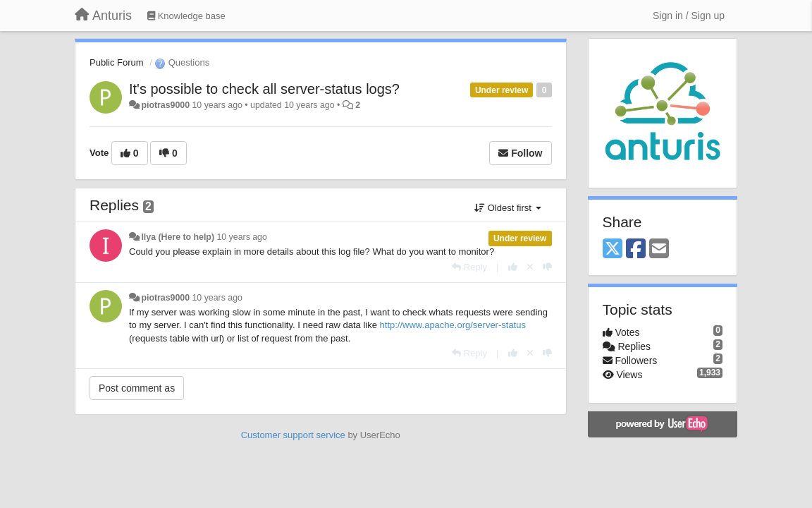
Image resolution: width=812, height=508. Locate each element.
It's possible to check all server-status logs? (264, 89)
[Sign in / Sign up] (689, 16)
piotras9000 (165, 105)
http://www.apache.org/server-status (453, 325)
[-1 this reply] (547, 267)
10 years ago (241, 237)
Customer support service (293, 435)
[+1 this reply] (513, 267)
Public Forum (117, 62)
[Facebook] (636, 249)
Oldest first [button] (508, 208)
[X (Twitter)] (613, 249)
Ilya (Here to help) (178, 237)
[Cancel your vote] (530, 267)
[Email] (659, 249)
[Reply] (469, 267)
